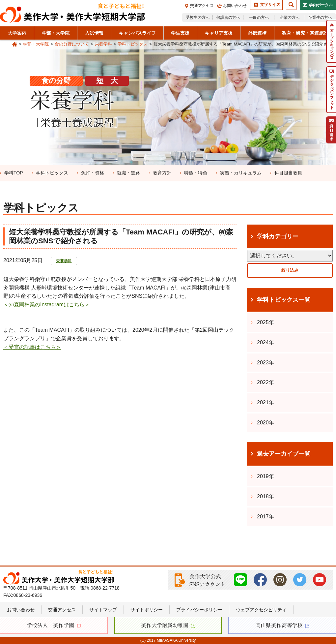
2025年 (266, 322)
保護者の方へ (228, 17)
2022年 (266, 382)
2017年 (266, 517)
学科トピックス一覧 (284, 300)
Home (15, 45)
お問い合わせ (235, 6)
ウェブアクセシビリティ (261, 610)
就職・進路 (128, 173)
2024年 (266, 342)
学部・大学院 (36, 44)
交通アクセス (202, 6)
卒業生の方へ (320, 17)
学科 (14, 173)
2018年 (266, 496)
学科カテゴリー (278, 236)
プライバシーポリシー (199, 610)
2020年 (266, 423)
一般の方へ (259, 17)
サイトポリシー (147, 610)
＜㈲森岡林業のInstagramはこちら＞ (47, 305)
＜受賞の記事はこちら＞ (32, 347)
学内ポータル (321, 5)
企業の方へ (290, 17)
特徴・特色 (196, 173)
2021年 (266, 402)
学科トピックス (133, 44)
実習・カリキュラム (241, 173)
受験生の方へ (198, 17)
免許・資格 (93, 173)
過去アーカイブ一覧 (284, 454)
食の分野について (72, 44)
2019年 (266, 476)
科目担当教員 (288, 173)
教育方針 (162, 173)
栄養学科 (103, 44)
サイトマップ (103, 610)
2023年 (266, 363)
